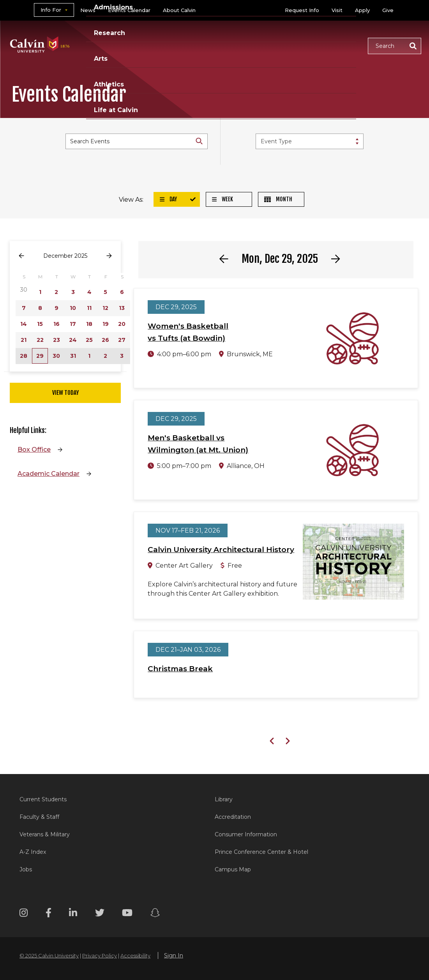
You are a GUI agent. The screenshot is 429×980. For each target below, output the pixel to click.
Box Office (34, 450)
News (88, 10)
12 (105, 308)
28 (24, 356)
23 (56, 340)
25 (89, 340)
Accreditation (233, 817)
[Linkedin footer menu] (73, 914)
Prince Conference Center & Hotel (261, 852)
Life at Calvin (108, 55)
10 (73, 308)
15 (40, 324)
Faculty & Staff (39, 817)
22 (40, 340)
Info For (51, 10)
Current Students (43, 799)
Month (278, 199)
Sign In (174, 955)
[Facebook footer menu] (49, 914)
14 (24, 324)
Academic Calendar (49, 474)
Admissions (159, 36)
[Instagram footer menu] (24, 914)
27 (122, 340)
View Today (65, 393)
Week (222, 199)
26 (105, 340)
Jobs (26, 869)
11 (89, 308)
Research (209, 36)
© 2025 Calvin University (49, 955)
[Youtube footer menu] (127, 914)
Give (388, 10)
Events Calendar (129, 10)
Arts (247, 36)
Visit (337, 10)
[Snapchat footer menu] (155, 914)
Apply (362, 10)
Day (168, 199)
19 (106, 324)
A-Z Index (33, 852)
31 (73, 356)
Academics (105, 36)
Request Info (302, 10)
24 (73, 340)
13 (122, 308)
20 (122, 324)
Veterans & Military (45, 834)
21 (24, 340)
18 (89, 324)
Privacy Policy (100, 955)
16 (56, 324)
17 (73, 324)
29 (40, 356)
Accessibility (135, 955)
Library (224, 799)
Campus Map (233, 869)
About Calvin (179, 10)
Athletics (285, 36)
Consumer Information (246, 834)
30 (56, 356)
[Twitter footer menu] (100, 914)
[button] (395, 46)
